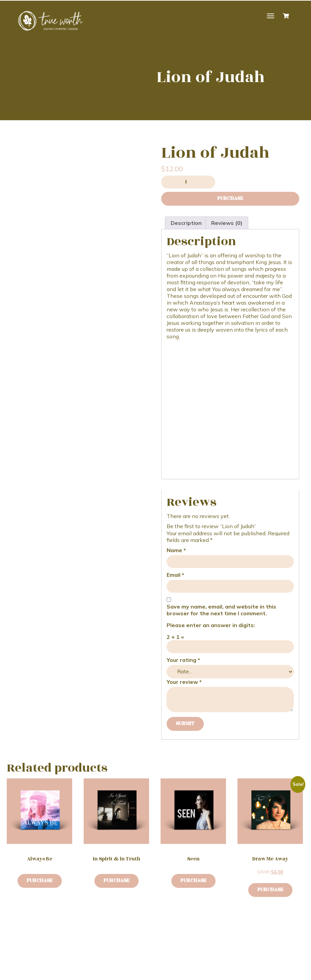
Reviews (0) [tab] (227, 223)
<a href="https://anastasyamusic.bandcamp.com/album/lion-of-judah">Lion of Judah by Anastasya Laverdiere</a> (230, 406)
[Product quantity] (188, 182)
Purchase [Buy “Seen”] (193, 881)
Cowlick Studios (160, 973)
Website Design (111, 973)
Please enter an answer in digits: (211, 625)
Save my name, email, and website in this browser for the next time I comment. (221, 610)
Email (175, 575)
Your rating (183, 660)
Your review (184, 682)
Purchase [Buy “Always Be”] (40, 881)
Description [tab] (186, 223)
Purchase (230, 198)
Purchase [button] (270, 890)
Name (176, 550)
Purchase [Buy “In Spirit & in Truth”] (117, 881)
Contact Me (101, 942)
